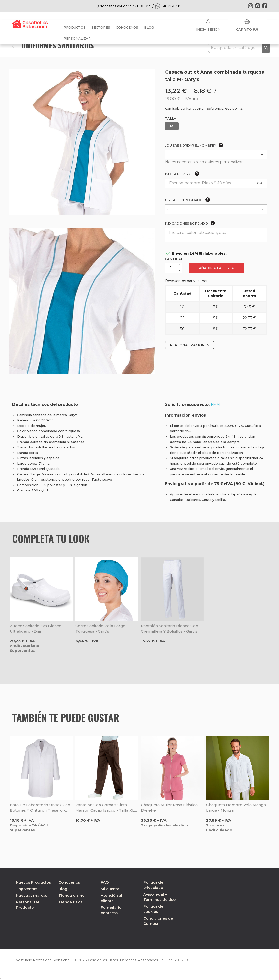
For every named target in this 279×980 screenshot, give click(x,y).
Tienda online (72, 895)
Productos (75, 27)
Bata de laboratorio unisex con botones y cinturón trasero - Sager (40, 808)
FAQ (105, 882)
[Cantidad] (171, 268)
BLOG (149, 27)
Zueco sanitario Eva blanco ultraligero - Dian (36, 628)
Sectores (101, 27)
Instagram (250, 6)
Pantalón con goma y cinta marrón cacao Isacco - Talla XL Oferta (105, 808)
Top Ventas (27, 889)
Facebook (265, 6)
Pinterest (257, 6)
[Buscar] (239, 48)
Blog (63, 889)
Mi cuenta (110, 889)
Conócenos (127, 27)
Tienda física (71, 902)
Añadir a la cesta (216, 268)
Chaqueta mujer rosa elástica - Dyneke (170, 807)
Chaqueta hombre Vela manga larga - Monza (236, 807)
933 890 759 (174, 960)
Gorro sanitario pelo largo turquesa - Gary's (100, 628)
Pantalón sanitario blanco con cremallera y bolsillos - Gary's (169, 628)
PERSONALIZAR (77, 38)
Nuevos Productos (33, 882)
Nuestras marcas (32, 895)
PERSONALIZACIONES (190, 345)
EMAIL (217, 405)
